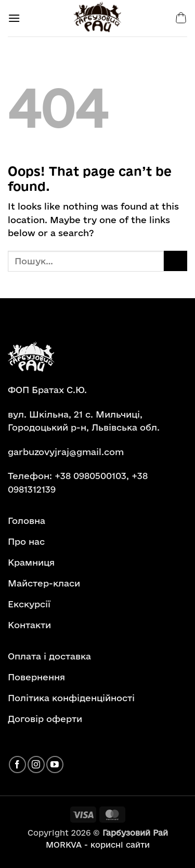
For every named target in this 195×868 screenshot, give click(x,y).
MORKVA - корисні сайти (98, 845)
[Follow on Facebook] (17, 765)
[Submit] (175, 261)
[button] (14, 18)
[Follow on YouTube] (55, 765)
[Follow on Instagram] (36, 765)
